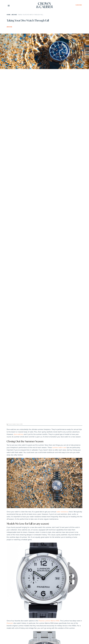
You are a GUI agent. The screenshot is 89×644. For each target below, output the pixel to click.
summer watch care (59, 448)
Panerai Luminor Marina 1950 (49, 621)
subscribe (79, 5)
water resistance (62, 512)
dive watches (19, 434)
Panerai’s (10, 623)
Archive (14, 15)
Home (9, 15)
